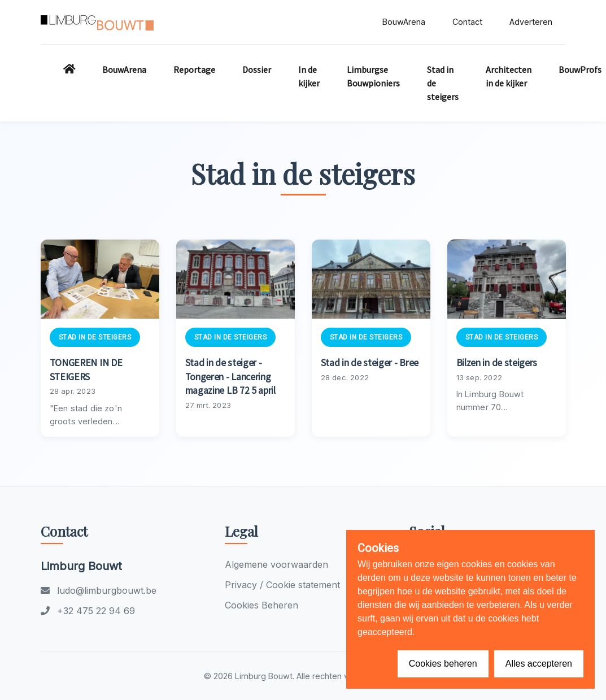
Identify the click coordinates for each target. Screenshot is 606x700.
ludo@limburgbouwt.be (99, 590)
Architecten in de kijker (509, 76)
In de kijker (309, 76)
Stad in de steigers (443, 83)
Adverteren (531, 22)
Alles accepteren (539, 664)
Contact (467, 22)
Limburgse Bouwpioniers (373, 76)
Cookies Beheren (261, 605)
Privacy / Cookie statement (282, 585)
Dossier (257, 69)
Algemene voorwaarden (276, 564)
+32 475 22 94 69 (88, 611)
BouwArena (404, 22)
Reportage (194, 69)
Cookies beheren (443, 664)
